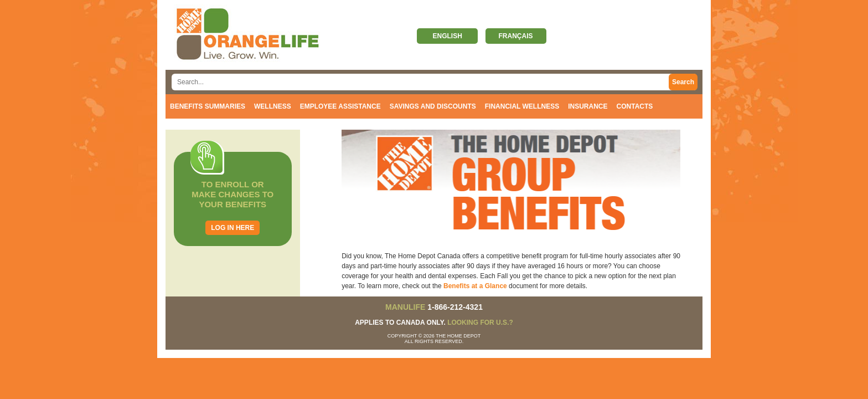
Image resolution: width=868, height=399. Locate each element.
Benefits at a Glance (475, 286)
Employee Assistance (340, 106)
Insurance (588, 106)
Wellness (273, 106)
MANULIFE (405, 307)
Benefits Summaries (208, 106)
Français (516, 36)
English (447, 36)
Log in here (232, 228)
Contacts (635, 106)
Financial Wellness (522, 106)
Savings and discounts (433, 106)
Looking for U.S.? (480, 323)
